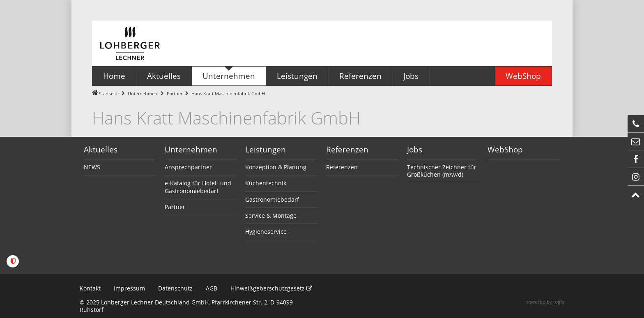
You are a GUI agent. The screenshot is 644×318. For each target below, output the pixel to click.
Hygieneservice (266, 232)
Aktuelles (101, 150)
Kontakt (90, 288)
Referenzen (347, 150)
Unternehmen (143, 93)
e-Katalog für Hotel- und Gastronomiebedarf (198, 187)
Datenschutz (175, 288)
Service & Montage (271, 215)
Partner (175, 93)
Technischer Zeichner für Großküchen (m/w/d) (442, 171)
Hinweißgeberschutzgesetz (271, 288)
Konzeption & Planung (276, 167)
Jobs (415, 150)
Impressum (129, 288)
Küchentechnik (266, 183)
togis (559, 302)
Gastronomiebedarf (272, 199)
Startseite (109, 93)
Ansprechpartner (188, 167)
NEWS (92, 167)
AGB (212, 288)
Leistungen (266, 150)
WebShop (505, 150)
